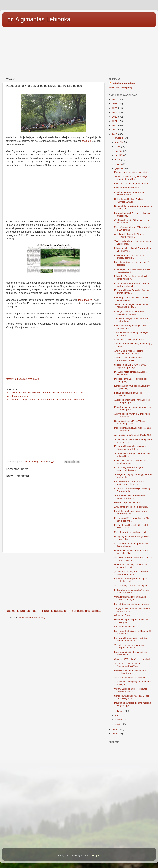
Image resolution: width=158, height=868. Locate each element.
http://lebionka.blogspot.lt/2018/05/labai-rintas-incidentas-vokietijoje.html (45, 400)
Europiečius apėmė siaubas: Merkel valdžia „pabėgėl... (132, 285)
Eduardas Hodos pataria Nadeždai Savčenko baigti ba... (131, 639)
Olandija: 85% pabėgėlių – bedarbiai (132, 659)
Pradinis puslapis (54, 611)
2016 (115, 734)
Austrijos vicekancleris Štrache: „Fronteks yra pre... (130, 235)
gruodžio (119, 138)
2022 (115, 117)
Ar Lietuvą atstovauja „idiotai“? (129, 339)
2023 (115, 112)
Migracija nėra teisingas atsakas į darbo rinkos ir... (131, 278)
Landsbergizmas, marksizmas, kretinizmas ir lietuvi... (129, 483)
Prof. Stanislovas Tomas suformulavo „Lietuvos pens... (132, 408)
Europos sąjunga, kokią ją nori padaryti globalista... (129, 469)
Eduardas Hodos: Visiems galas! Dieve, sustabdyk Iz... (130, 448)
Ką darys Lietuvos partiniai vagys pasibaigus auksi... (130, 580)
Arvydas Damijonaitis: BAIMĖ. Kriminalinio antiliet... (129, 359)
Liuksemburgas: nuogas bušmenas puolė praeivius (131, 591)
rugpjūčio (120, 155)
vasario (119, 720)
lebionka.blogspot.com (124, 83)
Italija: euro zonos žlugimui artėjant (131, 183)
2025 (115, 104)
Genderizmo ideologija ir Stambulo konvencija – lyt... (131, 566)
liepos (118, 160)
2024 (115, 108)
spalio (118, 146)
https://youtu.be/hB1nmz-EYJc (22, 379)
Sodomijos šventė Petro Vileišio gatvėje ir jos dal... (130, 422)
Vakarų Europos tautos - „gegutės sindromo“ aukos (131, 690)
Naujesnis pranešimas (21, 611)
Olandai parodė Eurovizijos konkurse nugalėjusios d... (132, 271)
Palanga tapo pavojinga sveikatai (130, 172)
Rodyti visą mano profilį (120, 87)
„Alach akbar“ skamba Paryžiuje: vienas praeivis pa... (130, 497)
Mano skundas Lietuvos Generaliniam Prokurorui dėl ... (133, 429)
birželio (119, 164)
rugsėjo (119, 151)
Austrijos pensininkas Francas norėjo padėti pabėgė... (132, 401)
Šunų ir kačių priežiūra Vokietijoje (131, 586)
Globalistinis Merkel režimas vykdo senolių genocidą (131, 462)
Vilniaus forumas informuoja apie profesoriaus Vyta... (130, 598)
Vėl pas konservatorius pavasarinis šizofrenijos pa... (131, 545)
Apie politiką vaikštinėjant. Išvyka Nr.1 (133, 435)
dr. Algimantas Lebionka (39, 19)
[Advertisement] (79, 51)
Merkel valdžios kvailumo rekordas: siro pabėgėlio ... (132, 552)
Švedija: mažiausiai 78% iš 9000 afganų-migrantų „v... (130, 366)
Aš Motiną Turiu (122, 615)
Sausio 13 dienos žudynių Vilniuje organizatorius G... (131, 178)
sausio (118, 724)
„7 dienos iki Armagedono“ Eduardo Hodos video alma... (132, 573)
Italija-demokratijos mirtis (126, 188)
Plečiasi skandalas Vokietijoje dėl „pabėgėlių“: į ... (130, 380)
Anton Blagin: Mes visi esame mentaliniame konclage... (129, 352)
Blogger (96, 856)
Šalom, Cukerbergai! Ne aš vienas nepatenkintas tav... (131, 306)
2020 (115, 125)
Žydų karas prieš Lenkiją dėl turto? (131, 507)
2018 (115, 134)
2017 (115, 729)
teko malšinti (85, 300)
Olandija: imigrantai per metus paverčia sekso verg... (129, 313)
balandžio (120, 711)
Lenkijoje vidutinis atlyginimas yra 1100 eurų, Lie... (131, 512)
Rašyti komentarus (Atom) (32, 618)
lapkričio (119, 142)
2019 (115, 130)
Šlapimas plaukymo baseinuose (130, 677)
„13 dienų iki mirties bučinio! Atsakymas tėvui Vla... (128, 665)
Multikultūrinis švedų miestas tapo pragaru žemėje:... (131, 257)
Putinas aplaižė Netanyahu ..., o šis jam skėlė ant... (132, 519)
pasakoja (86, 141)
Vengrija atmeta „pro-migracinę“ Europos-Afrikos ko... (130, 646)
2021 (115, 121)
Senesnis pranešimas (86, 611)
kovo (117, 715)
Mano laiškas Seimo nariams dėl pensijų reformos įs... (130, 672)
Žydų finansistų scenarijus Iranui (130, 532)
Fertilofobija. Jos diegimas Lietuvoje (132, 604)
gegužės (119, 168)
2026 (115, 99)
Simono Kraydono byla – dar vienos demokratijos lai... (132, 697)
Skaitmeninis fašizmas (125, 627)
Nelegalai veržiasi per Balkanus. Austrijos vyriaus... (130, 200)
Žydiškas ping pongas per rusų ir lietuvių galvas (130, 193)
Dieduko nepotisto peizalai (127, 502)
